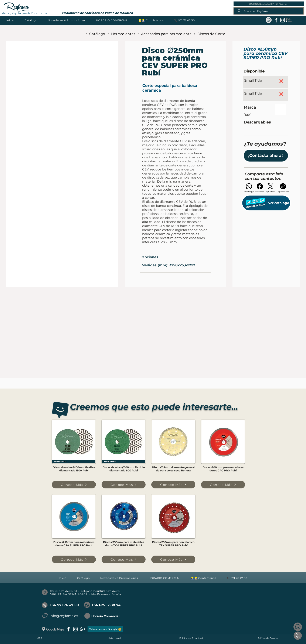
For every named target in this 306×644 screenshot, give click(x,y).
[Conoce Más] (74, 485)
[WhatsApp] (249, 188)
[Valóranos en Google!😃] (105, 629)
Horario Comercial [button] (105, 616)
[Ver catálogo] (266, 203)
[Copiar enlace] (283, 188)
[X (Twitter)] (271, 188)
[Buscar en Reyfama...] (269, 11)
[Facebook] (260, 188)
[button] (31, 20)
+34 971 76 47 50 (64, 605)
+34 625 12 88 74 (106, 605)
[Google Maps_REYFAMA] (289, 20)
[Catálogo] (97, 34)
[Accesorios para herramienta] (166, 34)
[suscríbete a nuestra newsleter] (269, 4)
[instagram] (283, 20)
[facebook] (276, 20)
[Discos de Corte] (211, 34)
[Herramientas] (123, 34)
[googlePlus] (82, 629)
